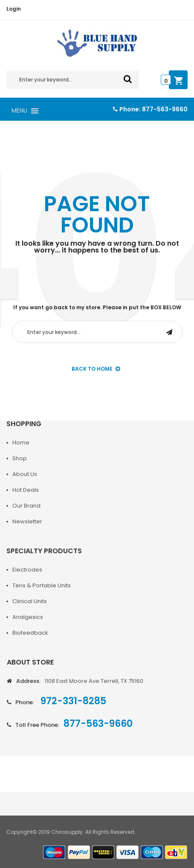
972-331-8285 (72, 701)
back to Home (96, 369)
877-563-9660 (165, 109)
